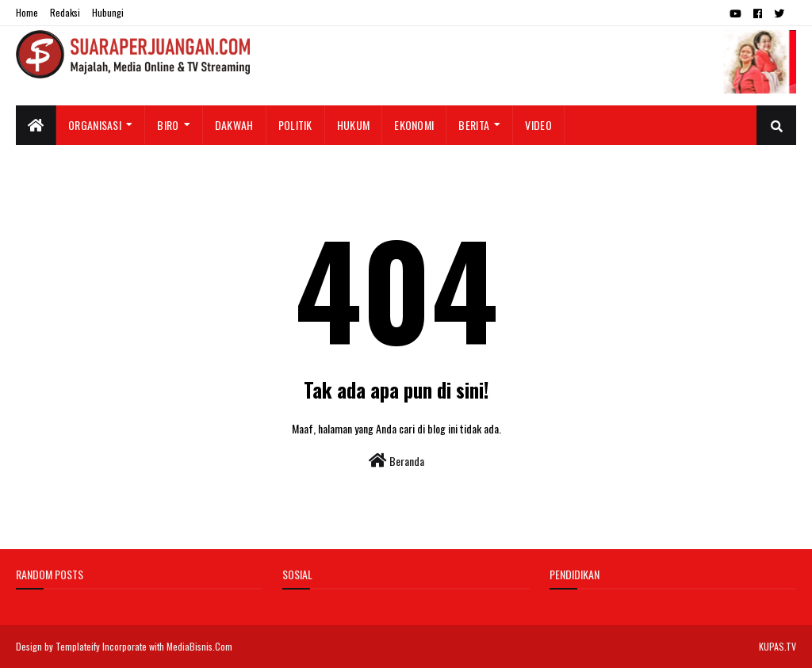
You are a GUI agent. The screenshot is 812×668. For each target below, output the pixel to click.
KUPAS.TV (778, 646)
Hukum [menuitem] (354, 125)
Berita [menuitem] (474, 125)
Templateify (78, 646)
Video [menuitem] (538, 125)
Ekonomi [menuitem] (414, 125)
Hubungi (108, 12)
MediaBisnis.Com (199, 646)
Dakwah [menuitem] (234, 125)
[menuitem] (36, 125)
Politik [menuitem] (295, 125)
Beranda (396, 461)
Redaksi (65, 12)
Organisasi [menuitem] (95, 125)
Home (27, 12)
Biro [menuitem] (168, 125)
